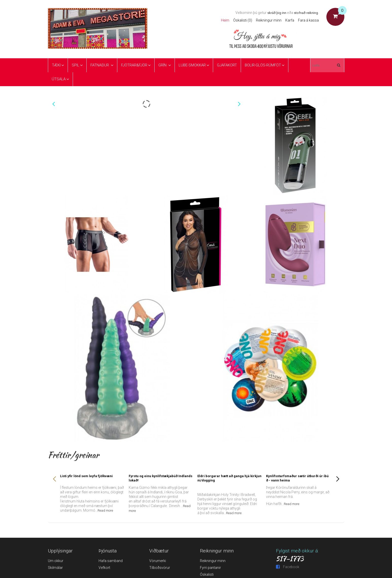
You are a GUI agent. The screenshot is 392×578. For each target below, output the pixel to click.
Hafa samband (111, 561)
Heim (225, 20)
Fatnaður (100, 65)
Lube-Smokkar (192, 65)
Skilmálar (55, 568)
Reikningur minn (269, 20)
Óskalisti (207, 574)
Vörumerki (158, 561)
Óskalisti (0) (243, 20)
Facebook (288, 567)
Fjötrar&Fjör (134, 65)
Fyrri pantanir (210, 568)
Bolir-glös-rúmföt (263, 65)
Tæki (56, 65)
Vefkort (104, 568)
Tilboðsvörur (160, 568)
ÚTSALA (59, 79)
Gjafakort (227, 65)
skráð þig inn (277, 13)
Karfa (290, 20)
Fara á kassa (308, 20)
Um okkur (56, 561)
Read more (105, 510)
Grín (163, 65)
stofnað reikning (306, 13)
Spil (76, 65)
